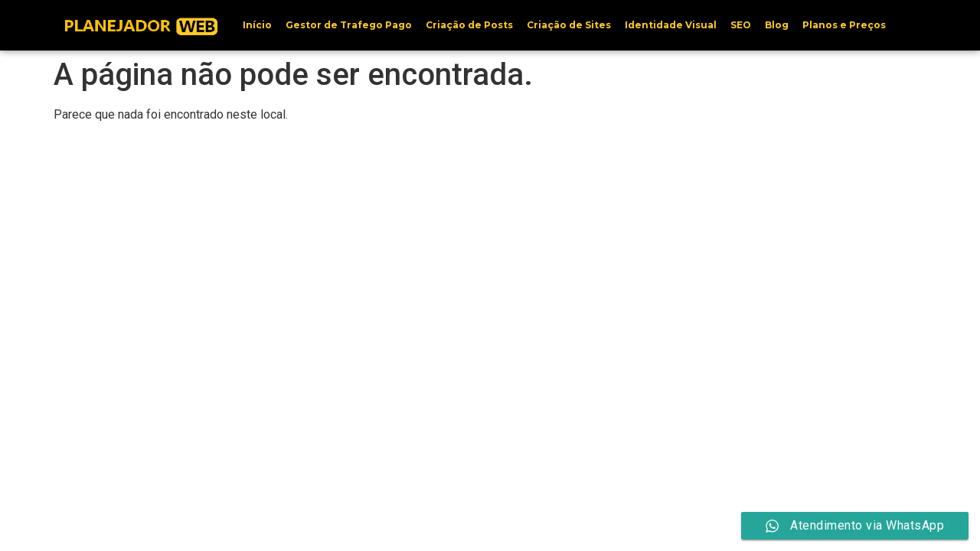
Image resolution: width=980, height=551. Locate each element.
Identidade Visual (671, 25)
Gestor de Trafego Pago (349, 25)
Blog (777, 25)
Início (257, 25)
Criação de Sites (569, 25)
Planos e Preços (844, 25)
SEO (741, 25)
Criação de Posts (469, 25)
